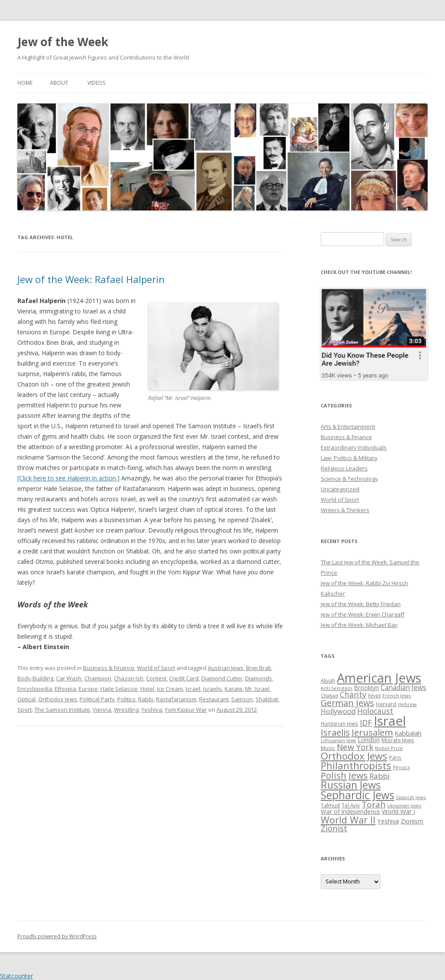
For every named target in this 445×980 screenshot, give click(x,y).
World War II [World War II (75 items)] (348, 820)
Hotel (147, 689)
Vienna (102, 710)
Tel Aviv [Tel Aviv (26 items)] (351, 805)
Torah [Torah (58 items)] (374, 804)
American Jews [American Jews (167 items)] (379, 678)
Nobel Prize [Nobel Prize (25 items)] (389, 748)
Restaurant (214, 699)
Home (25, 83)
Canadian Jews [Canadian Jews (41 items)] (403, 687)
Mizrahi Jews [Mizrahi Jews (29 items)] (398, 740)
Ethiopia (65, 689)
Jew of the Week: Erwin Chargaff (363, 614)
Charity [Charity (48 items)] (353, 694)
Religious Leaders (344, 468)
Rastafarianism (176, 699)
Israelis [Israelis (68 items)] (335, 732)
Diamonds (259, 678)
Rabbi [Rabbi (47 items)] (380, 776)
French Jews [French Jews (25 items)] (397, 695)
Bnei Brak (259, 668)
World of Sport (156, 668)
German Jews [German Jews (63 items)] (347, 703)
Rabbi (146, 699)
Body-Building (35, 678)
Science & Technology (349, 479)
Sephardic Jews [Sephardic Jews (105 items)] (357, 795)
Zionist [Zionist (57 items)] (334, 828)
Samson (242, 699)
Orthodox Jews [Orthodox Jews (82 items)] (354, 756)
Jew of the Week (63, 42)
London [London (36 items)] (369, 740)
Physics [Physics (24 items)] (401, 767)
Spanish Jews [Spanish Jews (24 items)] (411, 797)
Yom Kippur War (186, 710)
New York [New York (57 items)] (355, 747)
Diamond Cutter (222, 678)
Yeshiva (152, 710)
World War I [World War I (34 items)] (399, 812)
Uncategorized (340, 489)
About (59, 83)
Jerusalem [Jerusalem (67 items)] (372, 732)
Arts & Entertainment (348, 427)
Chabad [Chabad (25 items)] (329, 695)
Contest (156, 678)
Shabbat (267, 699)
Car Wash (69, 678)
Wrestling (126, 710)
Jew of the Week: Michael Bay (359, 625)
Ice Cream (170, 689)
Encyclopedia (35, 689)
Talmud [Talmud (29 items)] (330, 805)
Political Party (97, 699)
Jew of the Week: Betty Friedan (361, 604)
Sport (25, 710)
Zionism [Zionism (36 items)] (412, 821)
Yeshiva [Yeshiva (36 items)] (388, 821)
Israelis (213, 689)
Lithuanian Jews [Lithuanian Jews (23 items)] (338, 740)
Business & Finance (109, 668)
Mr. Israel (257, 689)
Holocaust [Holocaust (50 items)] (375, 711)
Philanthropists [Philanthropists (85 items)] (356, 765)
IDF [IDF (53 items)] (366, 723)
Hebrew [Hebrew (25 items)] (407, 704)
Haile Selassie (119, 689)
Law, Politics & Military (349, 458)
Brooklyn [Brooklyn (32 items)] (367, 688)
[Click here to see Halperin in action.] (68, 478)
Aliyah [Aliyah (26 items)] (328, 680)
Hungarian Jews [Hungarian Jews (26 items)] (339, 723)
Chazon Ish (129, 678)
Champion (98, 678)
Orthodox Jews (58, 699)
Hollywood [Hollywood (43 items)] (338, 711)
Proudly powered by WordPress (57, 936)
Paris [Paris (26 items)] (395, 757)
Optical (27, 699)
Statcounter (17, 976)
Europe (88, 689)
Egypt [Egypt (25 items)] (374, 695)
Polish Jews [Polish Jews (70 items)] (344, 775)
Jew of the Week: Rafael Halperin (91, 279)
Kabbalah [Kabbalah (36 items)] (408, 733)
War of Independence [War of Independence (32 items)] (350, 812)
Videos (96, 83)
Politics (126, 699)
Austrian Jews (226, 668)
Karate (234, 689)
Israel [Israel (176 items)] (390, 721)
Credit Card (184, 678)
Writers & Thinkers (345, 510)
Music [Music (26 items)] (328, 748)
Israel (193, 689)
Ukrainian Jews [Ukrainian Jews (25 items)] (404, 805)
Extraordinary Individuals (354, 447)
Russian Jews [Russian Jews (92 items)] (351, 785)
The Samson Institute (62, 710)
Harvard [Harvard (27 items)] (386, 704)
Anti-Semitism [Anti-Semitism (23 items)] (337, 688)
